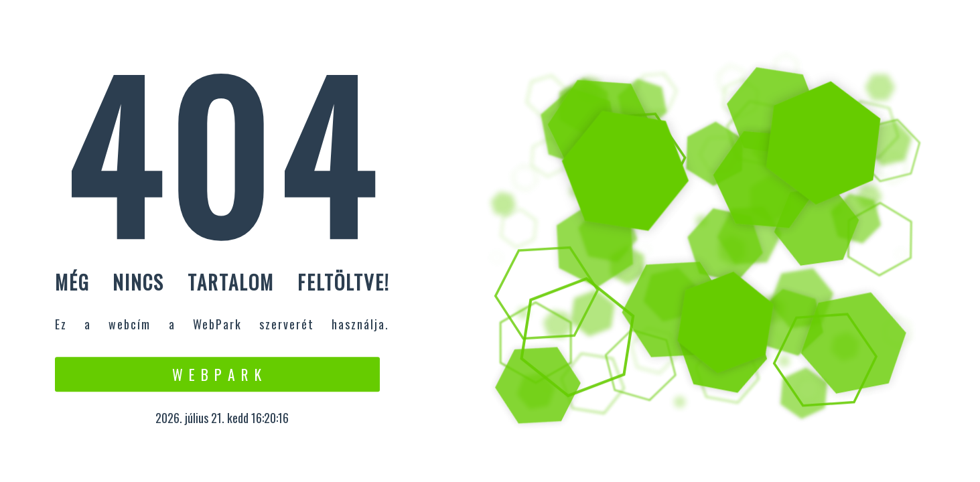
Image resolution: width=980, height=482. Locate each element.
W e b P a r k (217, 374)
